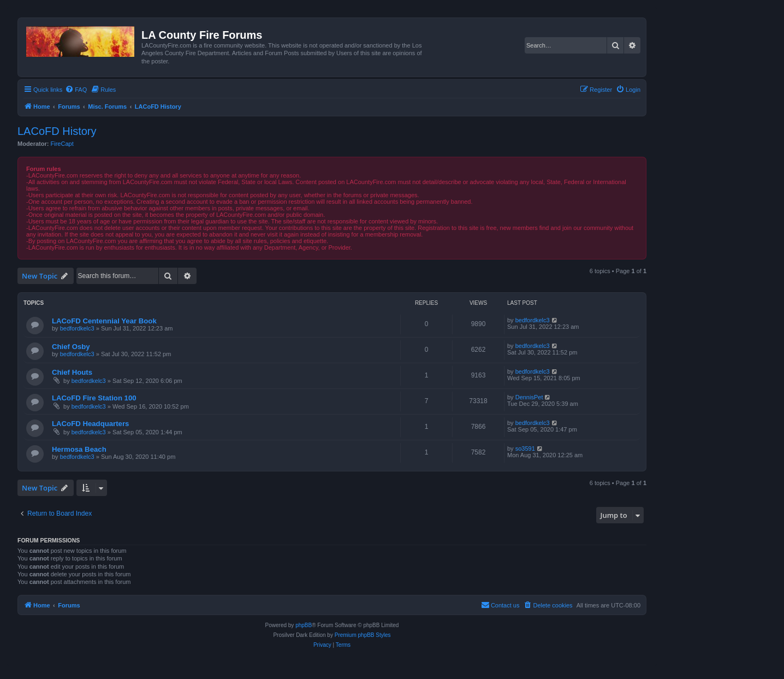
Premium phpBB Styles (363, 635)
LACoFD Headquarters (90, 424)
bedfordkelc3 (77, 328)
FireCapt (62, 144)
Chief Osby (71, 347)
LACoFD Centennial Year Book (104, 321)
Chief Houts (72, 372)
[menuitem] (76, 90)
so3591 (525, 448)
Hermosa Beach (79, 449)
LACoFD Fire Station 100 (94, 398)
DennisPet (529, 397)
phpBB (304, 625)
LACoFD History (57, 131)
